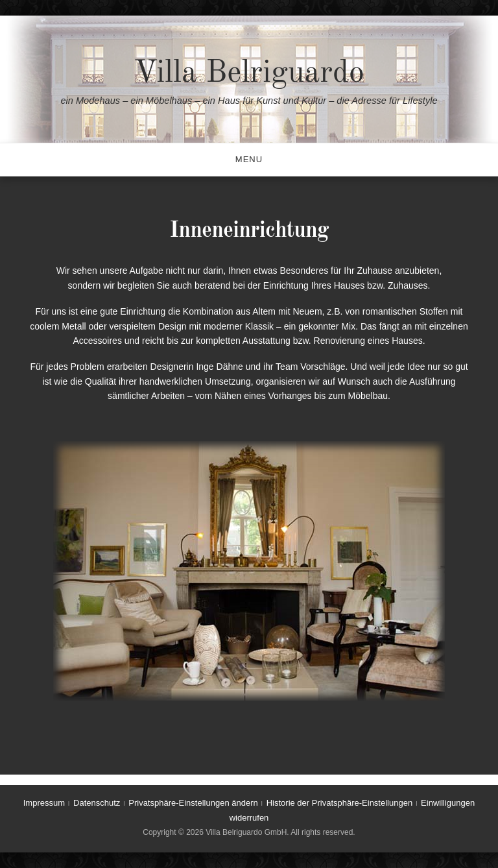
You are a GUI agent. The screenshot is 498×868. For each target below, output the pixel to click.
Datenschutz (97, 803)
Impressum (44, 803)
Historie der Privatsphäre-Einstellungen (339, 803)
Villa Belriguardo (249, 73)
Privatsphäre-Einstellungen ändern (193, 803)
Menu (249, 159)
